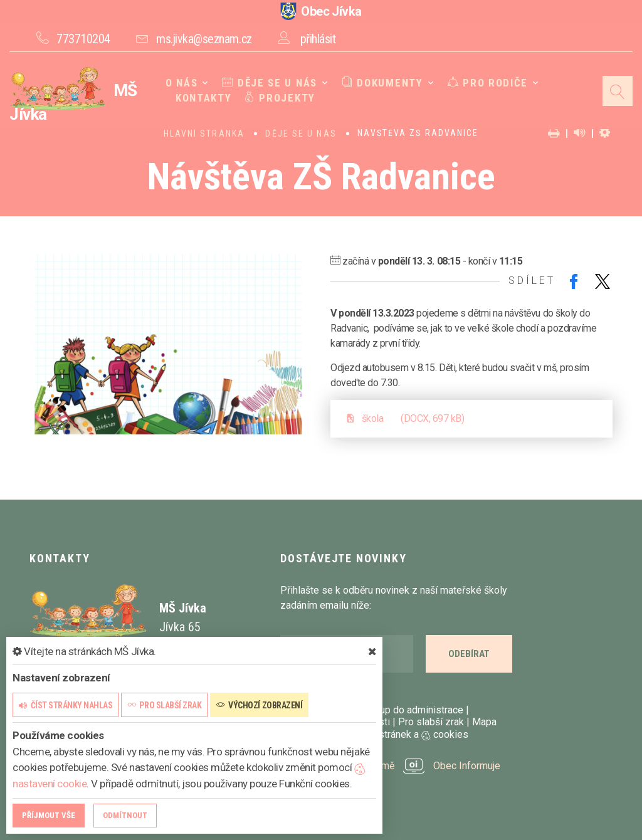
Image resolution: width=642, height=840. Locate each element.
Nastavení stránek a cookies (395, 734)
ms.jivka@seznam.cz (204, 39)
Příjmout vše (49, 815)
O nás (182, 83)
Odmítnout (125, 815)
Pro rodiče (488, 83)
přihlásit (318, 39)
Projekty (280, 98)
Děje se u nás (270, 83)
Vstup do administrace (414, 710)
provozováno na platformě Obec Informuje (390, 766)
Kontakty (204, 98)
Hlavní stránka (204, 134)
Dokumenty (382, 83)
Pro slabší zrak (431, 722)
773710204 (83, 39)
